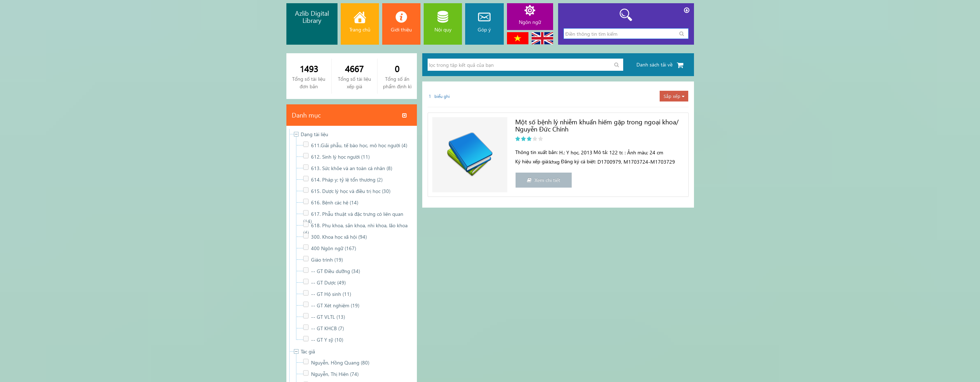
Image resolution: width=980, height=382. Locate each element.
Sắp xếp (674, 96)
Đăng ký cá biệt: (578, 161)
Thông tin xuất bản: (536, 152)
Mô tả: (601, 152)
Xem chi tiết (544, 180)
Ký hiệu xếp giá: (532, 161)
